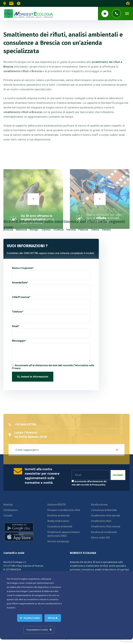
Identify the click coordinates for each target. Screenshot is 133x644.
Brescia (8, 230)
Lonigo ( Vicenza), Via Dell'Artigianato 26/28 (28, 461)
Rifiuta (53, 618)
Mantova (21, 230)
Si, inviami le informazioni (33, 377)
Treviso (46, 230)
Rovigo (34, 230)
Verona (71, 230)
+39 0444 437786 (22, 451)
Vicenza (58, 230)
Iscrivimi (118, 475)
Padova (83, 230)
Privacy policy (99, 485)
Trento (95, 230)
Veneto (106, 230)
